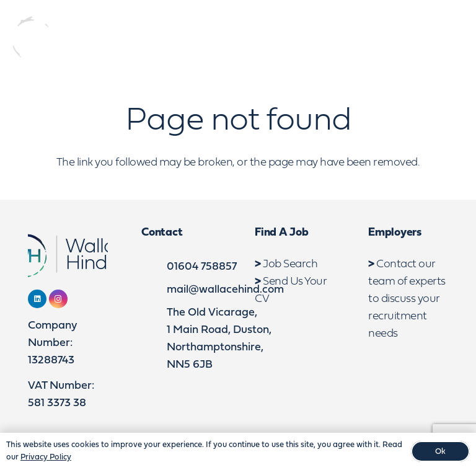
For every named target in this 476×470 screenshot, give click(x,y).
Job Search (290, 264)
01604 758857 (202, 267)
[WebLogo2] (76, 39)
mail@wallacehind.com (225, 290)
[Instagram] (410, 39)
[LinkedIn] (388, 39)
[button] (456, 39)
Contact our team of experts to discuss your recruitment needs (407, 299)
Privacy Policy (46, 457)
